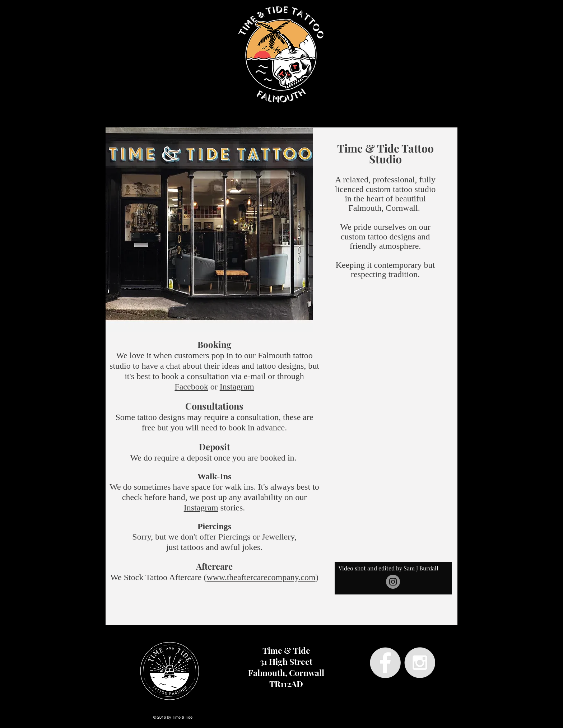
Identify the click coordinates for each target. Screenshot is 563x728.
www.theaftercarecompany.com (261, 577)
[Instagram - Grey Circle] (420, 663)
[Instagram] (393, 582)
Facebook (191, 387)
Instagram (237, 387)
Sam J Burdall (421, 568)
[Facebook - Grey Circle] (385, 663)
